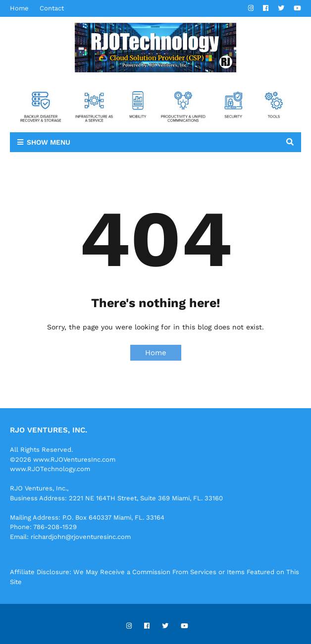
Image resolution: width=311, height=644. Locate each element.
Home (19, 8)
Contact (52, 8)
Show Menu (49, 142)
